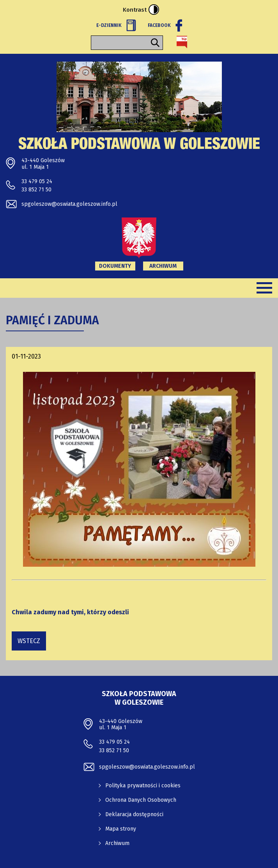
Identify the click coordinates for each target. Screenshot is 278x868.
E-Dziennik (116, 25)
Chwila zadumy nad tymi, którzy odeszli (70, 612)
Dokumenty (115, 266)
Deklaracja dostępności (134, 814)
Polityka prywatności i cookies (143, 786)
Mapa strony (121, 829)
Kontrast (141, 10)
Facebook (165, 25)
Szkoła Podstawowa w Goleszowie (139, 145)
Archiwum (163, 266)
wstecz (29, 641)
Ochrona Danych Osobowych (141, 800)
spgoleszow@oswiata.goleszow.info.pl (69, 204)
